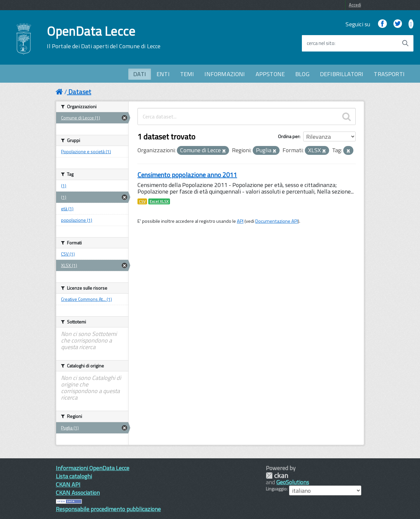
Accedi (355, 5)
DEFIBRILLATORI (342, 74)
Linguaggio (276, 489)
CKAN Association (78, 493)
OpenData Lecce (104, 37)
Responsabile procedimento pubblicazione (108, 509)
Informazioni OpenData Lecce (93, 468)
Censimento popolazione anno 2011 (187, 175)
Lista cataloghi (74, 476)
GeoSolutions (293, 482)
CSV (142, 201)
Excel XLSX (159, 201)
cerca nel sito (321, 43)
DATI (140, 74)
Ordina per (289, 136)
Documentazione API (277, 221)
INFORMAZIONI (225, 74)
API (240, 221)
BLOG (302, 74)
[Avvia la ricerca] (405, 43)
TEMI (187, 74)
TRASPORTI (389, 74)
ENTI (163, 74)
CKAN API (68, 484)
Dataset (80, 92)
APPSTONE (270, 74)
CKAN (277, 476)
